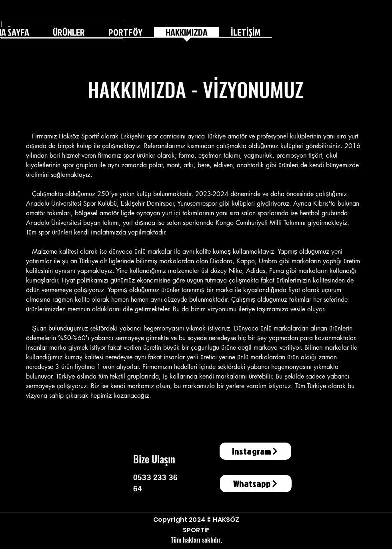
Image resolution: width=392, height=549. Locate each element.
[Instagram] (255, 451)
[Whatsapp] (256, 484)
